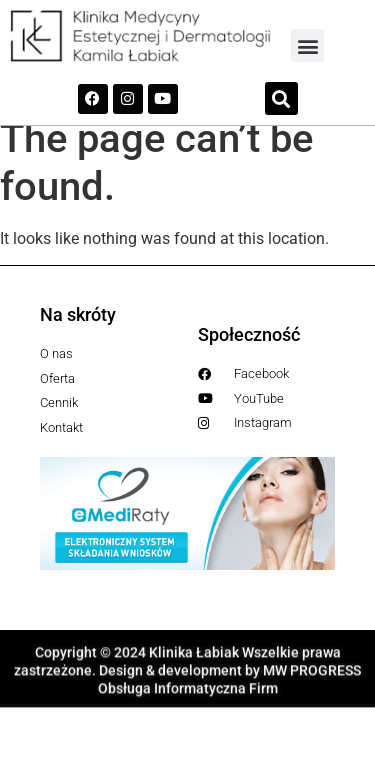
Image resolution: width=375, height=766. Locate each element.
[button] (307, 45)
